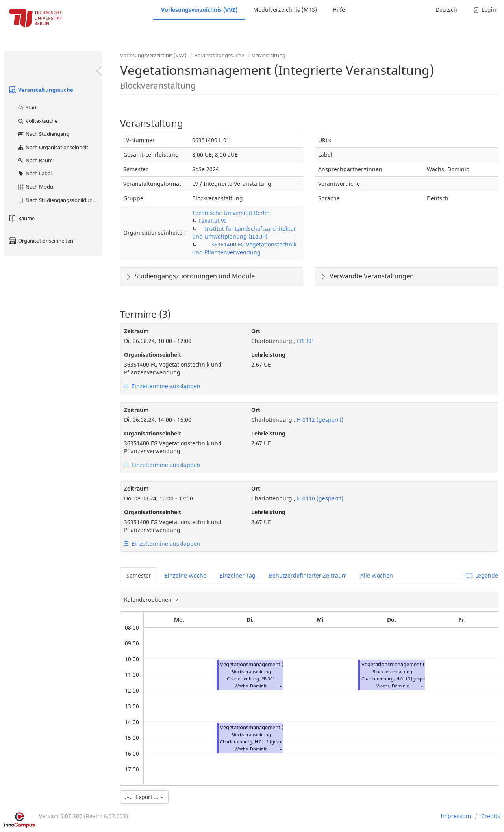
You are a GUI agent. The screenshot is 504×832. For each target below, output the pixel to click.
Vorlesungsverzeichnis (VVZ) (199, 10)
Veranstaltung (269, 55)
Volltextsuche (37, 121)
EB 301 (305, 341)
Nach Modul (36, 187)
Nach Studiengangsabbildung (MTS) (60, 200)
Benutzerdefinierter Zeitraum (308, 575)
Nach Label (34, 173)
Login (485, 10)
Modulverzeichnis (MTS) (285, 10)
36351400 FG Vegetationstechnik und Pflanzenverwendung (244, 248)
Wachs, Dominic (251, 686)
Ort (256, 331)
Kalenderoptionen (149, 599)
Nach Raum (35, 160)
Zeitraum (136, 331)
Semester (139, 575)
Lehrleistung (268, 355)
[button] (280, 686)
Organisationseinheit (153, 355)
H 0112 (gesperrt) (319, 420)
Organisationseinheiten (41, 241)
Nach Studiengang (43, 134)
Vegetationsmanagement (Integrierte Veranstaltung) (283, 664)
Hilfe (339, 10)
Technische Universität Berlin (231, 213)
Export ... (144, 797)
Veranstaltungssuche (41, 90)
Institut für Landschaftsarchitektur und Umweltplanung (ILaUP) (244, 233)
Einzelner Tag (238, 575)
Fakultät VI (212, 221)
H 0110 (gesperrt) (319, 498)
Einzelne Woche (185, 575)
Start (27, 107)
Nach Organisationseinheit (53, 147)
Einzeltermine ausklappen (162, 386)
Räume (21, 218)
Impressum (456, 816)
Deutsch (446, 10)
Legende (482, 575)
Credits (491, 816)
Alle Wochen (377, 575)
